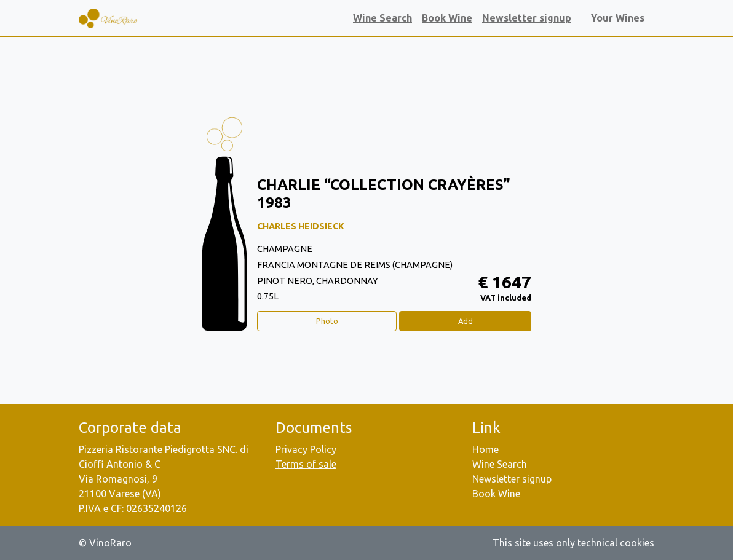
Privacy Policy (306, 449)
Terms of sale (306, 464)
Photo (327, 321)
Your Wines (620, 18)
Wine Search (382, 18)
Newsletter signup (527, 18)
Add (466, 321)
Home (485, 449)
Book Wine (447, 18)
